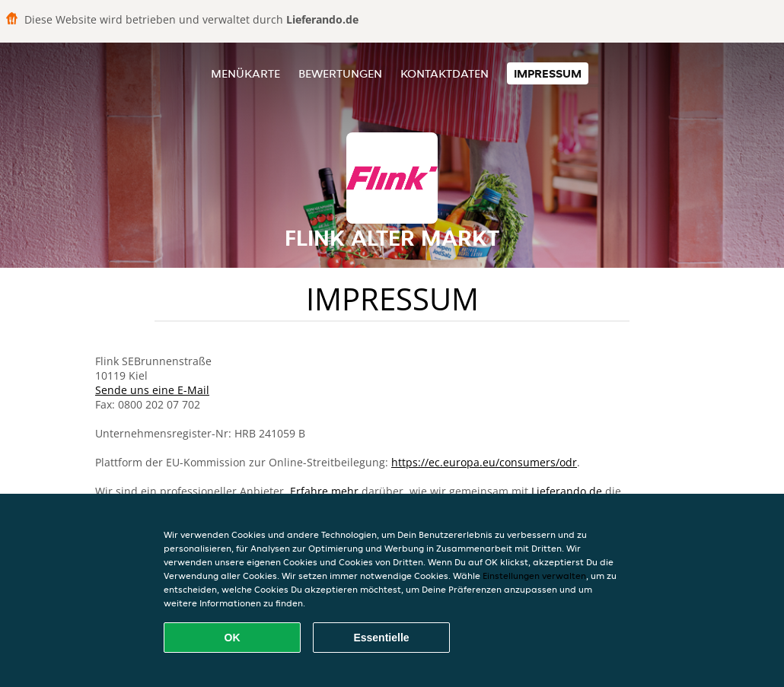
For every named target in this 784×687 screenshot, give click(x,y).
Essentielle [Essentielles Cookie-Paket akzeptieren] (381, 638)
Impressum (548, 73)
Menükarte (245, 73)
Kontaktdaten (445, 73)
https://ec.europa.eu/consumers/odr (484, 462)
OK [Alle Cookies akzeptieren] (233, 638)
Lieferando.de (567, 491)
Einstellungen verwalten (534, 576)
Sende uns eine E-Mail (152, 390)
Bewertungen (340, 73)
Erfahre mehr (324, 491)
